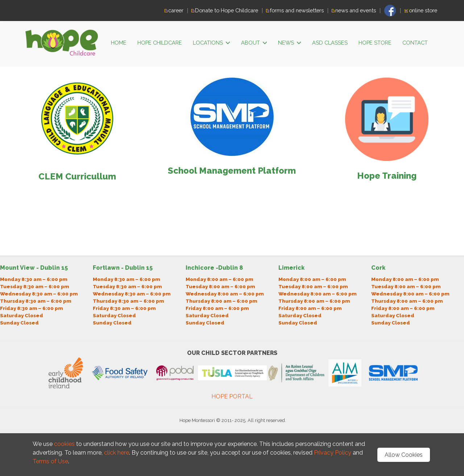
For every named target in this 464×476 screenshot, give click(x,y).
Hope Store (375, 43)
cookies (64, 444)
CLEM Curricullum (77, 176)
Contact (415, 43)
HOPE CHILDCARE (160, 43)
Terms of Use (50, 461)
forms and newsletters (297, 10)
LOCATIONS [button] (212, 43)
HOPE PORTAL (232, 396)
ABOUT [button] (254, 43)
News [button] (290, 43)
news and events (356, 10)
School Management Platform (232, 171)
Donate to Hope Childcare (227, 10)
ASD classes (330, 43)
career (176, 10)
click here (117, 453)
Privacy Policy (333, 453)
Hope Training (387, 176)
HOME (119, 43)
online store (423, 10)
